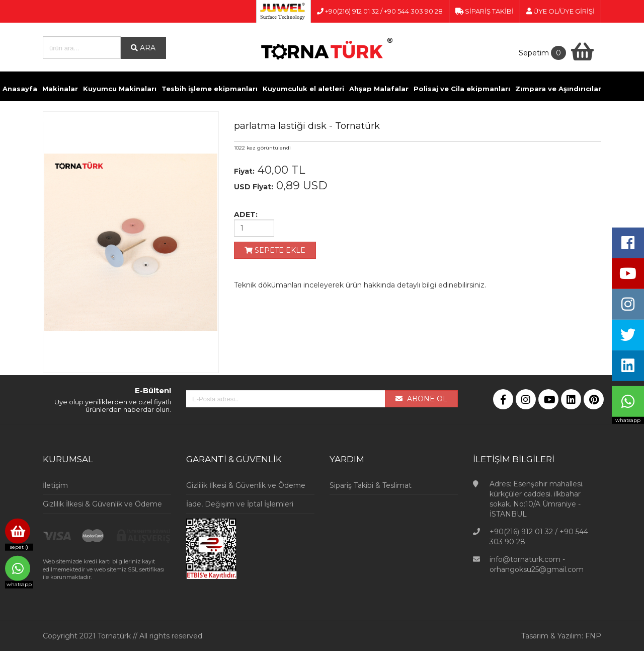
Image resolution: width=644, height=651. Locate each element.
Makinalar (60, 89)
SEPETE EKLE (275, 250)
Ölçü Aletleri (276, 120)
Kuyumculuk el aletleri (303, 89)
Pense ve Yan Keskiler (209, 120)
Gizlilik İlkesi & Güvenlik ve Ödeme (102, 504)
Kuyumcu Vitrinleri (338, 120)
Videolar (392, 120)
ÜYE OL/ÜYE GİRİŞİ (560, 11)
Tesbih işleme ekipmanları (210, 89)
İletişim (426, 120)
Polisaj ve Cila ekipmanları (462, 89)
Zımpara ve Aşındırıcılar (558, 89)
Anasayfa (20, 89)
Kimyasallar (143, 120)
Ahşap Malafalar (379, 89)
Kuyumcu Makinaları (120, 89)
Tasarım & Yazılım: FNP (561, 636)
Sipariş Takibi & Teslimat (371, 485)
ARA (143, 48)
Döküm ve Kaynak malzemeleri (59, 120)
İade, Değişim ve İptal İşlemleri (240, 504)
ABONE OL (421, 399)
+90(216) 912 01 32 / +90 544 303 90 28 (380, 11)
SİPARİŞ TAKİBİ (485, 11)
